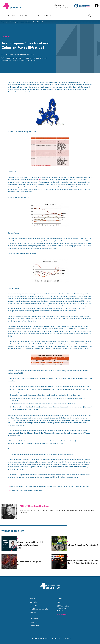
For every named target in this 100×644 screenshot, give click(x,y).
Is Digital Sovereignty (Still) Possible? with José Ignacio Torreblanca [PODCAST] (32, 543)
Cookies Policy (34, 625)
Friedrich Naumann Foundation (39, 607)
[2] (40, 181)
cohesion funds (34, 59)
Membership (33, 600)
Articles (24, 16)
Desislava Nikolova (12, 55)
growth (43, 61)
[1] (52, 91)
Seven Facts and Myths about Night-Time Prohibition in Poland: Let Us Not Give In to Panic (83, 561)
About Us (12, 16)
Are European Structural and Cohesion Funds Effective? (30, 22)
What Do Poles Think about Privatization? (82, 543)
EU (42, 59)
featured (34, 61)
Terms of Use (33, 618)
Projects (36, 16)
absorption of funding (16, 59)
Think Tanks (33, 604)
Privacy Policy (33, 622)
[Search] (90, 16)
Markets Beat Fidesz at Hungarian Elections (30, 561)
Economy (5, 22)
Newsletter (32, 611)
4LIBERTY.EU (48, 638)
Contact (48, 16)
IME (48, 61)
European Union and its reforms (15, 61)
